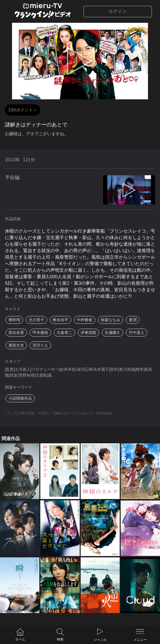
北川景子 (36, 320)
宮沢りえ (40, 345)
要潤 (133, 320)
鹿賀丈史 (16, 345)
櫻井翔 (14, 320)
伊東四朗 (88, 333)
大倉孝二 (64, 333)
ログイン (118, 11)
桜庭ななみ (111, 320)
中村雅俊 (85, 320)
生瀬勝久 (113, 333)
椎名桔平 (60, 320)
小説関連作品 (20, 398)
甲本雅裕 (40, 333)
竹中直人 (137, 333)
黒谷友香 (16, 333)
